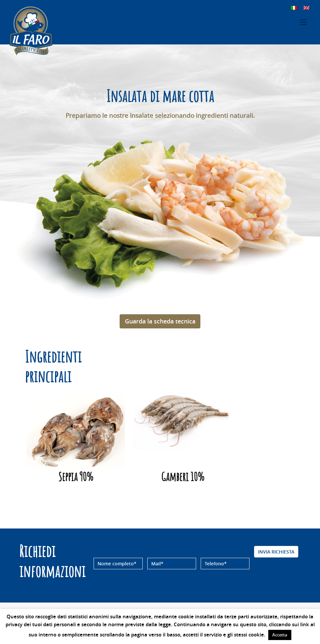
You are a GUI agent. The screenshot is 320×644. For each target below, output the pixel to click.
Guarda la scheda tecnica (160, 321)
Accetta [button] (280, 635)
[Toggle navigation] (303, 22)
